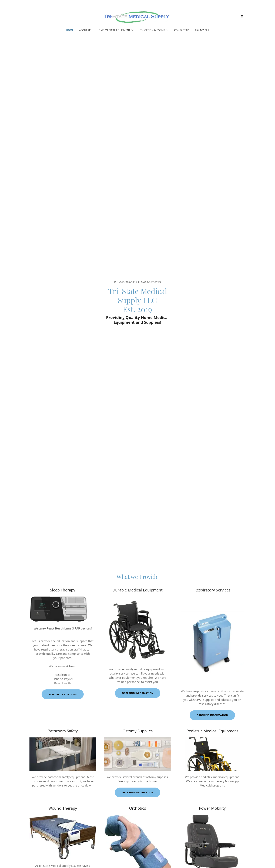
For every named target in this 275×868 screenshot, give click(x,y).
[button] (242, 17)
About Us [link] (85, 30)
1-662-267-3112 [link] (127, 282)
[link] (137, 16)
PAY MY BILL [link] (202, 30)
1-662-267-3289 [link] (151, 282)
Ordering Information (212, 715)
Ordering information (138, 693)
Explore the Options (63, 694)
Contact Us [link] (182, 30)
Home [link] (70, 30)
